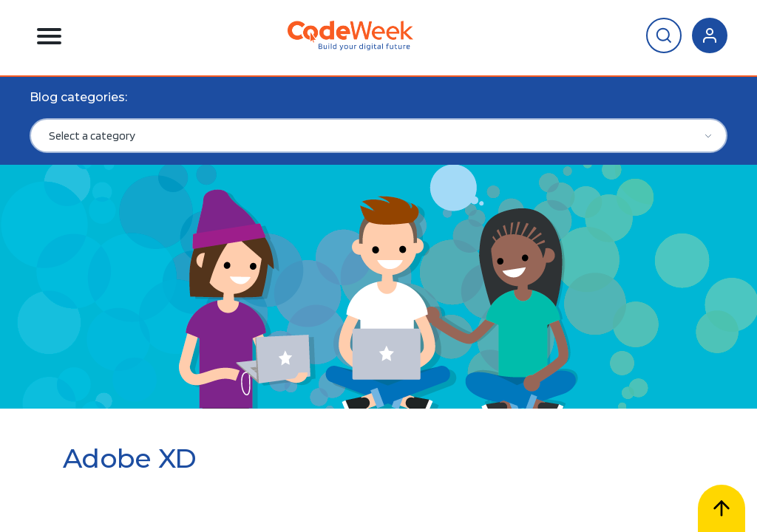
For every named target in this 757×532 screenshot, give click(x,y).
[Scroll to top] (722, 508)
